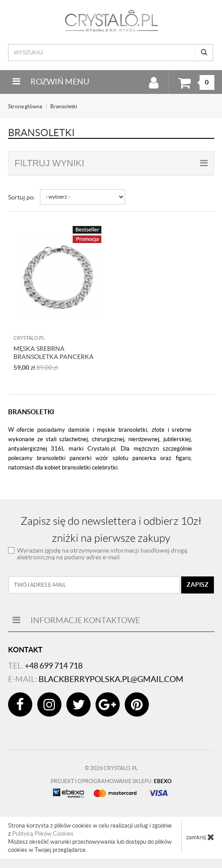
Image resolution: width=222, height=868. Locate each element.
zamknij (200, 837)
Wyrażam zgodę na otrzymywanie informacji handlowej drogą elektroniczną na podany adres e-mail (102, 554)
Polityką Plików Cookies (43, 834)
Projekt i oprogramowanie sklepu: (111, 781)
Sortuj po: (22, 197)
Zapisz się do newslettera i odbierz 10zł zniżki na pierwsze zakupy (111, 530)
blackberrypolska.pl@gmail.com (111, 679)
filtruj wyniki (111, 163)
